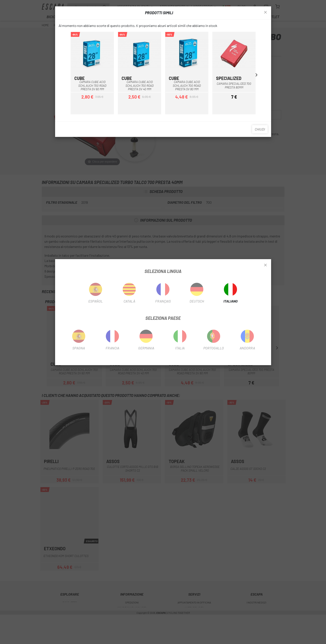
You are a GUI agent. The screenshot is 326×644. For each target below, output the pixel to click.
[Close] (265, 265)
